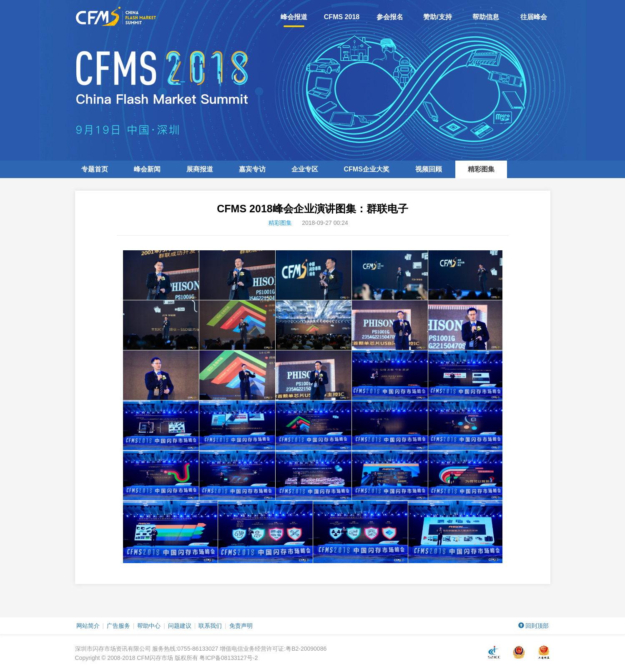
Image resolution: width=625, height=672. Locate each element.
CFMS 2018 (342, 17)
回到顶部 (534, 626)
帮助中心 (149, 626)
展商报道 (200, 169)
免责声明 (241, 626)
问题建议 (180, 626)
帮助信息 (486, 17)
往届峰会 (534, 17)
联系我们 (210, 626)
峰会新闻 (147, 169)
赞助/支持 (437, 17)
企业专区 (305, 169)
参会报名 (390, 17)
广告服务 (118, 626)
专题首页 (95, 169)
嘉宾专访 (252, 169)
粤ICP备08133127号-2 (228, 658)
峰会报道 (294, 20)
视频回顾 (429, 169)
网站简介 (88, 626)
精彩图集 (481, 169)
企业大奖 (367, 169)
